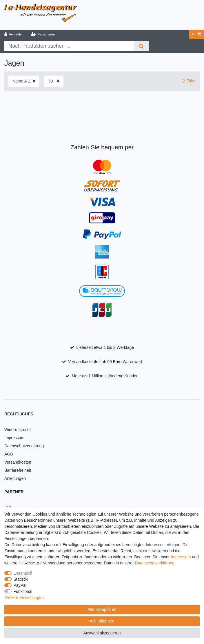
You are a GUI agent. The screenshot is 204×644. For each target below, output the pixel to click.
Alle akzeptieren (102, 609)
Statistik (21, 579)
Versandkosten (18, 462)
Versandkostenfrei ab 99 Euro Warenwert (105, 362)
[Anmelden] (14, 34)
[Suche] (141, 46)
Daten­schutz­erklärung (155, 563)
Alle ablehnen (102, 621)
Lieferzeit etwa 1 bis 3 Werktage (105, 347)
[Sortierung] (24, 81)
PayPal (20, 585)
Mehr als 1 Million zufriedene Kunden (105, 376)
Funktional (23, 591)
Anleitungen (15, 478)
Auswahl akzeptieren (102, 633)
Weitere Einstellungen (24, 598)
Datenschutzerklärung (24, 446)
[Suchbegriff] (69, 46)
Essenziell (23, 573)
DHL (8, 507)
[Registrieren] (43, 34)
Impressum (14, 438)
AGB (9, 454)
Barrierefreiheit (18, 470)
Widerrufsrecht (18, 430)
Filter (189, 81)
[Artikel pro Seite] (54, 81)
